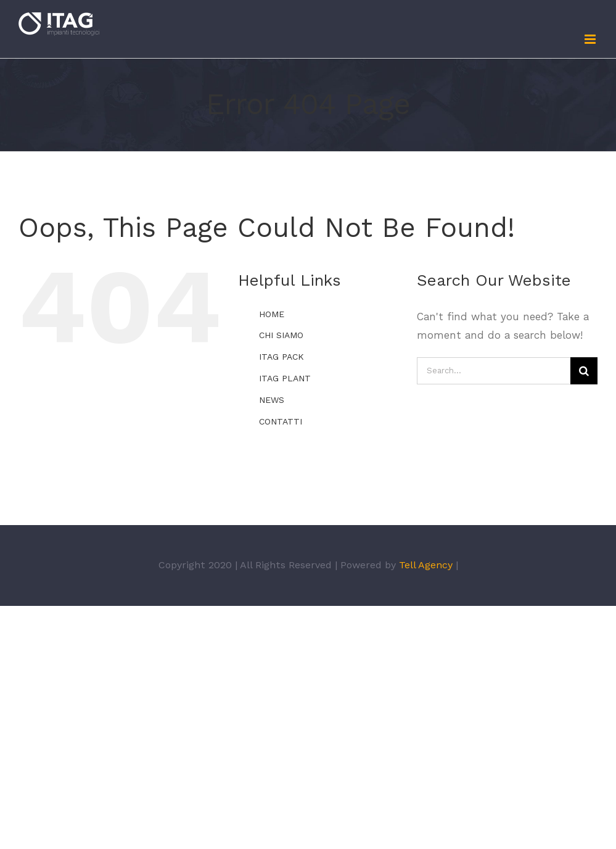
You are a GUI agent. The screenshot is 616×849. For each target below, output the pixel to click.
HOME (272, 314)
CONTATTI (281, 421)
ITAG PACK (281, 357)
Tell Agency (426, 565)
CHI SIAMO (281, 335)
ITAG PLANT (285, 378)
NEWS (272, 400)
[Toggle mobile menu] (591, 39)
